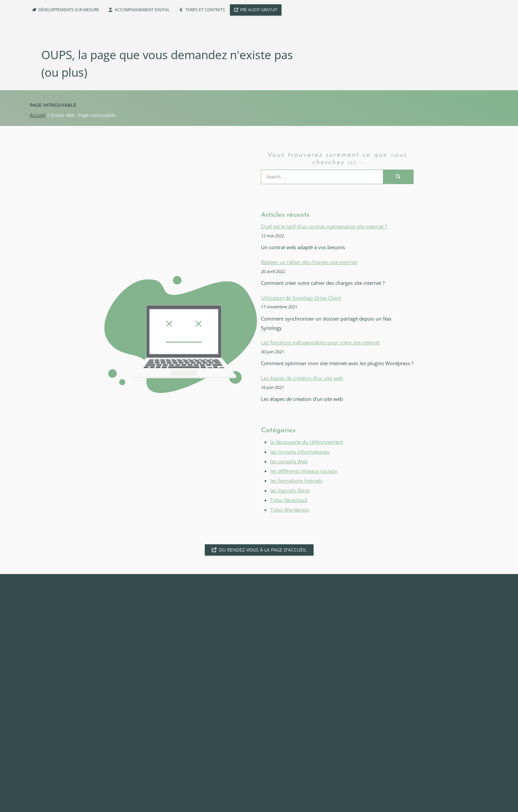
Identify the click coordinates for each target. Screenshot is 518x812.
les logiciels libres (290, 491)
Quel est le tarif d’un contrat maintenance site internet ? (324, 227)
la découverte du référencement (307, 442)
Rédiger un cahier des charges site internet (309, 262)
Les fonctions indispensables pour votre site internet (320, 343)
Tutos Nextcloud (289, 500)
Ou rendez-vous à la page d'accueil (263, 550)
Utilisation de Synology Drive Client (301, 298)
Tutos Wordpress (290, 510)
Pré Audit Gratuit (259, 10)
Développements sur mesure (69, 10)
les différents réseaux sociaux (304, 471)
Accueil (38, 115)
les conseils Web (289, 462)
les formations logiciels (296, 481)
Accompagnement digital (142, 10)
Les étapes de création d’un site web (302, 378)
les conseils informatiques (300, 452)
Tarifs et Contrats (205, 10)
